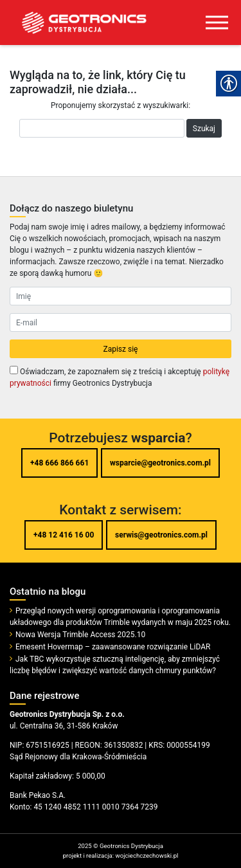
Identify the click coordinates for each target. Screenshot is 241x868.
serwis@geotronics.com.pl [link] (161, 535)
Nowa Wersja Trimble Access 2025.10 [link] (80, 635)
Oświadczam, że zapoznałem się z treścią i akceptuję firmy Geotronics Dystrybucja (120, 377)
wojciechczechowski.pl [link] (147, 855)
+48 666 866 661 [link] (59, 463)
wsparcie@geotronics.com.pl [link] (160, 463)
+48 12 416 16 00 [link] (64, 535)
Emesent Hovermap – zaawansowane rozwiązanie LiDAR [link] (113, 647)
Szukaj (204, 129)
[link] (74, 23)
